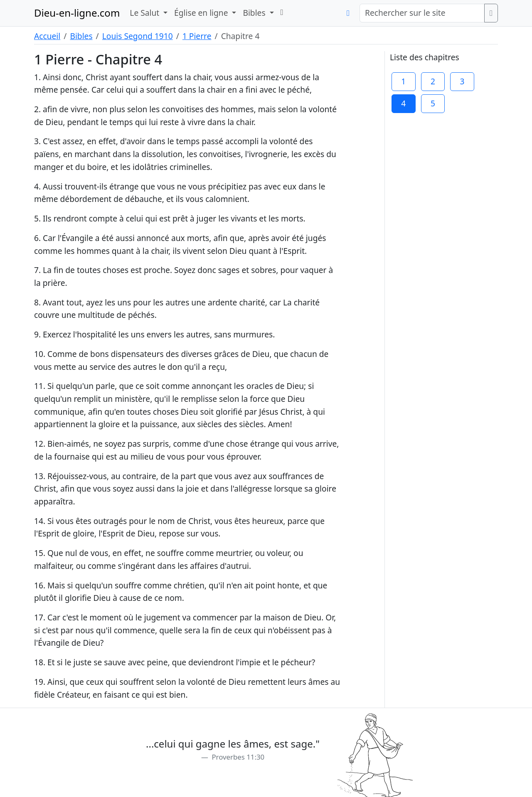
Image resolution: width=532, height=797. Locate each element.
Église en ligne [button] (202, 13)
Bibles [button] (255, 13)
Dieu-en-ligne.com (77, 13)
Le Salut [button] (145, 13)
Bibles (81, 36)
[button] (282, 12)
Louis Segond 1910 (138, 36)
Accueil (47, 36)
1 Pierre (197, 36)
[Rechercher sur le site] (422, 13)
